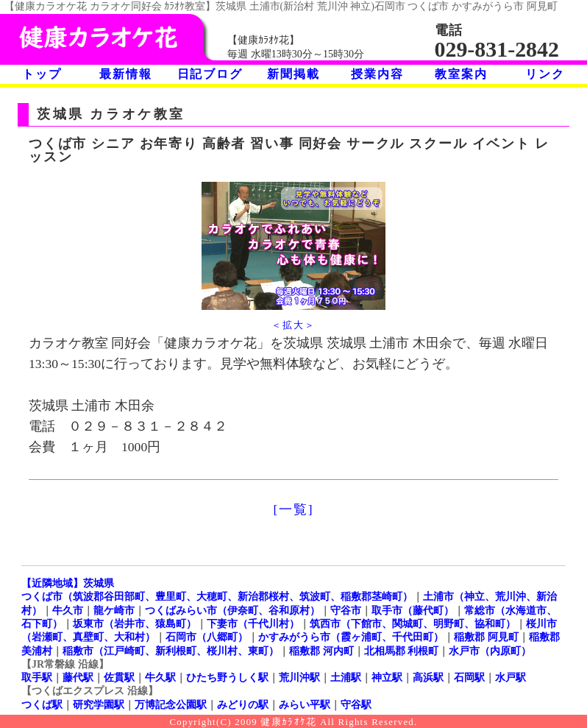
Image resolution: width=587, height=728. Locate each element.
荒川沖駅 (299, 677)
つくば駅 (42, 704)
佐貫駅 (119, 677)
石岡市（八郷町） (207, 637)
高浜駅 (428, 677)
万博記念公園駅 (171, 704)
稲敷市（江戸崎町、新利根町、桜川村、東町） (171, 651)
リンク (545, 74)
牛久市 (68, 610)
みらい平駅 (305, 704)
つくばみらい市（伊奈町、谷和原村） (232, 610)
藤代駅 (78, 677)
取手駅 (37, 677)
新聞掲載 (293, 74)
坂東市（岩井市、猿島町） (135, 623)
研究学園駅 (99, 704)
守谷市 (346, 610)
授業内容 (377, 74)
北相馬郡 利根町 (402, 651)
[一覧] (294, 509)
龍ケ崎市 (114, 610)
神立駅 (387, 677)
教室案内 (461, 74)
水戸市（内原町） (490, 651)
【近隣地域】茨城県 (68, 583)
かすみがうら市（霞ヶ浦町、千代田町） (351, 637)
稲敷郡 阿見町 (486, 637)
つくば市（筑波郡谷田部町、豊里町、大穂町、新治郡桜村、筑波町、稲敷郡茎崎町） (217, 596)
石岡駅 (469, 677)
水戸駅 (510, 677)
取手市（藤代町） (413, 610)
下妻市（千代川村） (253, 623)
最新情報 (125, 74)
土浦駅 (346, 677)
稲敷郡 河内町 (321, 651)
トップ (42, 74)
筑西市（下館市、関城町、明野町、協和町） (413, 623)
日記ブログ (210, 74)
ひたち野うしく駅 (227, 677)
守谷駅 (356, 704)
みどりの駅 (243, 704)
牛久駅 (160, 677)
